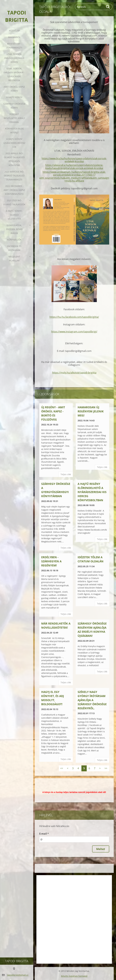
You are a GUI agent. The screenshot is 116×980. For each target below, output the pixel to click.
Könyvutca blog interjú (14, 131)
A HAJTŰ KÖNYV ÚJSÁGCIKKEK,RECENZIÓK (14, 143)
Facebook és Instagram (14, 248)
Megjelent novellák (14, 259)
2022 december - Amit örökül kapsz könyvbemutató (14, 190)
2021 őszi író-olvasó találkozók (14, 202)
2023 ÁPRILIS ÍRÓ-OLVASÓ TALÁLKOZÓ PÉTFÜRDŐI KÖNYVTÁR (14, 159)
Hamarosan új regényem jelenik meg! (91, 411)
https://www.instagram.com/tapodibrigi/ (74, 332)
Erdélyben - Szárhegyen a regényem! (51, 561)
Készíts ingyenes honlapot (74, 976)
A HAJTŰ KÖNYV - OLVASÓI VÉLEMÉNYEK (14, 215)
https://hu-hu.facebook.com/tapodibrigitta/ (74, 317)
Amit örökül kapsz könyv (14, 89)
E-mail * (44, 834)
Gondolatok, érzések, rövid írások (14, 229)
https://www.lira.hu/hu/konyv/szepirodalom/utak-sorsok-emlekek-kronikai (74, 160)
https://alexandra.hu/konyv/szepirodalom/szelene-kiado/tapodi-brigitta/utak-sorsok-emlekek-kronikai (74, 167)
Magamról (14, 37)
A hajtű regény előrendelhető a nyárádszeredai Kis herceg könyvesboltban (92, 492)
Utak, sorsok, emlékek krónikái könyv (14, 58)
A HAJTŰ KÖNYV (14, 97)
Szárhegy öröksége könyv (14, 106)
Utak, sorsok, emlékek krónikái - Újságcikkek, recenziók (14, 74)
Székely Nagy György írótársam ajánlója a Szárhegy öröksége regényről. (92, 700)
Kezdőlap (14, 31)
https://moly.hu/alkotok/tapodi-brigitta (74, 373)
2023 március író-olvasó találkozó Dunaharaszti (14, 176)
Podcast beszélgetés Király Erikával (14, 118)
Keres (108, 7)
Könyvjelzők (14, 240)
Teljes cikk (66, 474)
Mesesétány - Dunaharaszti (14, 46)
